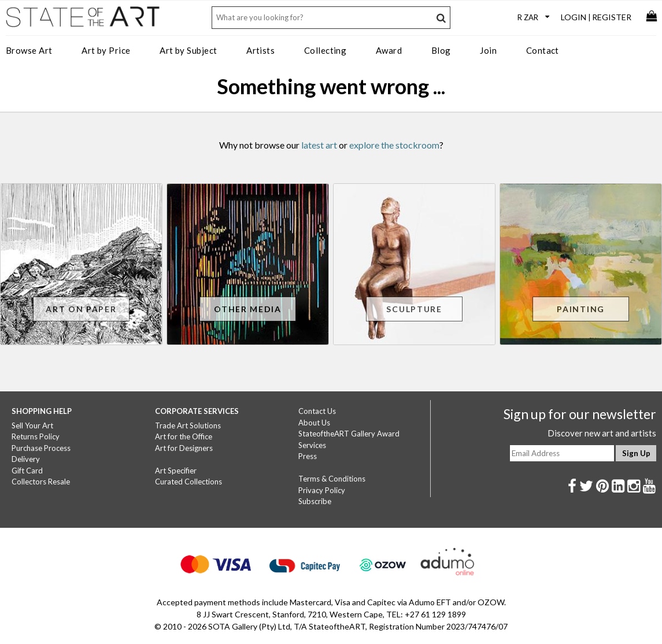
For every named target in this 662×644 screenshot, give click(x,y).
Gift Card (27, 471)
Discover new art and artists (602, 433)
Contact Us (317, 411)
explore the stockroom (394, 145)
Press (308, 456)
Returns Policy (36, 436)
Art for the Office (184, 436)
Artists (260, 50)
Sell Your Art (32, 425)
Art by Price (106, 50)
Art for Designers (184, 448)
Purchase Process (41, 448)
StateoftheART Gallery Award (349, 434)
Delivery (26, 459)
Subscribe (315, 501)
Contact (543, 50)
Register (612, 17)
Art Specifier (176, 471)
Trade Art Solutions (188, 425)
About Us (314, 423)
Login (574, 17)
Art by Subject (188, 50)
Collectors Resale (41, 482)
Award (389, 50)
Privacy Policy (322, 490)
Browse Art (29, 50)
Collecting (326, 50)
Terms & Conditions (332, 479)
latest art (319, 145)
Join (488, 50)
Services (312, 445)
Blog (441, 50)
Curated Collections (188, 482)
